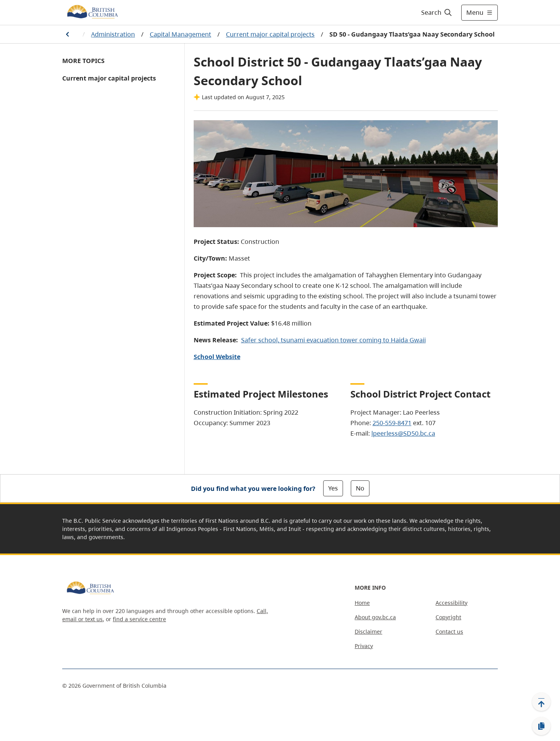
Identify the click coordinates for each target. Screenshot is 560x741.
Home (362, 603)
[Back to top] (541, 702)
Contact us (449, 632)
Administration (113, 34)
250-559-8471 (392, 423)
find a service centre (139, 619)
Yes (333, 488)
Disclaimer (368, 632)
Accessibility (451, 603)
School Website (217, 357)
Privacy (364, 646)
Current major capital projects (270, 34)
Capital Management (180, 34)
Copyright (448, 617)
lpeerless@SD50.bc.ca (403, 433)
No (360, 488)
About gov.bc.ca (375, 617)
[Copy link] (541, 726)
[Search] (437, 12)
